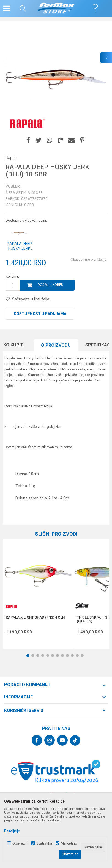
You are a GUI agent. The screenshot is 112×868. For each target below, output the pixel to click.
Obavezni (20, 843)
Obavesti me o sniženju (89, 260)
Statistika (44, 843)
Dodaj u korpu (50, 285)
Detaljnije (12, 831)
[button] (23, 8)
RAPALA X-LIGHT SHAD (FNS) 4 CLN (35, 617)
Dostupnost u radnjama (40, 314)
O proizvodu (56, 345)
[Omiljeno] (95, 12)
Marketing (69, 843)
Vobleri (13, 186)
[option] (56, 80)
